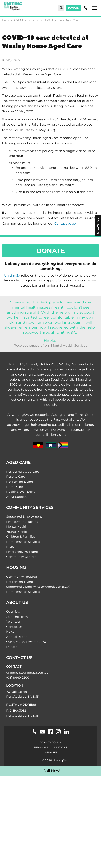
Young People (17, 532)
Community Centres (21, 557)
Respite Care (16, 476)
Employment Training (22, 522)
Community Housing (22, 577)
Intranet (50, 752)
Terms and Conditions (50, 747)
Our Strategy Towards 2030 (26, 642)
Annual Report (17, 637)
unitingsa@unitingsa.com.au (27, 673)
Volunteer (13, 622)
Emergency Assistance (23, 552)
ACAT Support (17, 497)
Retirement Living (20, 482)
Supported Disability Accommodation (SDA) (38, 587)
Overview (13, 612)
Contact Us (14, 627)
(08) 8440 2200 (18, 677)
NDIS (10, 547)
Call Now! (50, 771)
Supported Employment (24, 517)
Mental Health (17, 527)
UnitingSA (12, 275)
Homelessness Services (23, 542)
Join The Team (17, 617)
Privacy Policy (50, 742)
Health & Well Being (21, 492)
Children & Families (21, 537)
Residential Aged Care (23, 472)
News (10, 632)
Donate (73, 8)
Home (6, 20)
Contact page (65, 223)
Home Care (15, 487)
